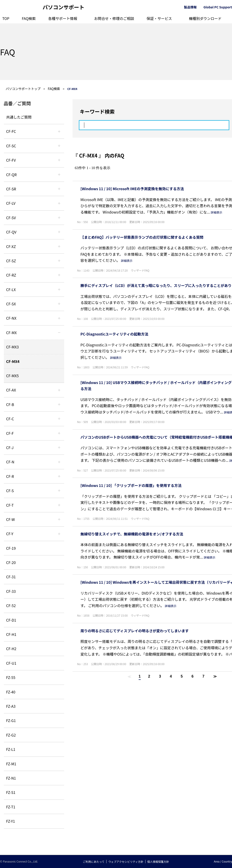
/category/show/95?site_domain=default (59, 519)
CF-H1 (11, 634)
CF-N (10, 462)
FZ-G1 (11, 720)
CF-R (10, 476)
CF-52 (11, 605)
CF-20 (11, 562)
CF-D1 (11, 620)
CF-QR (11, 175)
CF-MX (11, 333)
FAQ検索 (29, 18)
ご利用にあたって (94, 862)
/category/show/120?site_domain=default (59, 131)
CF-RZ (11, 275)
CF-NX (11, 318)
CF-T (10, 505)
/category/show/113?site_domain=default (59, 534)
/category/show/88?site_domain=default (59, 261)
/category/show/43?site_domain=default (59, 390)
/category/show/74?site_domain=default (59, 189)
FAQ (7, 52)
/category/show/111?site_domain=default (59, 246)
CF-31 (11, 577)
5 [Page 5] (182, 676)
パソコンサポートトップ (23, 89)
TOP (6, 18)
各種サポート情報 (63, 18)
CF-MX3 (12, 347)
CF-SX (11, 304)
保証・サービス (159, 18)
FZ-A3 (11, 706)
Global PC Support (218, 7)
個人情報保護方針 (158, 862)
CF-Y (10, 534)
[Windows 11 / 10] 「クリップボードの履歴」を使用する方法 (131, 485)
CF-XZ (11, 246)
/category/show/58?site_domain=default (59, 232)
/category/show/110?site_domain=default (59, 175)
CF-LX (11, 289)
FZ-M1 (11, 764)
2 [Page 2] (149, 676)
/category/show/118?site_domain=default (59, 146)
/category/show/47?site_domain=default (59, 447)
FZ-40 (11, 692)
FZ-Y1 (11, 821)
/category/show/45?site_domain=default (59, 419)
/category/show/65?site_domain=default (59, 275)
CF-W (10, 519)
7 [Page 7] (203, 676)
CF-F (10, 433)
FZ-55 (11, 677)
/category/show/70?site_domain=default (59, 491)
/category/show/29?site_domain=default (59, 203)
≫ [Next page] (215, 676)
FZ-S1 (11, 792)
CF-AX (11, 390)
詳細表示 (216, 212)
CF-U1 (11, 663)
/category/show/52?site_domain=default (59, 318)
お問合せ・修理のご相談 (114, 18)
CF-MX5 (12, 376)
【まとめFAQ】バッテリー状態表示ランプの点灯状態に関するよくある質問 (142, 237)
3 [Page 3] (160, 676)
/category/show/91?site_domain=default (59, 505)
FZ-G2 (11, 735)
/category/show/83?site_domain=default (59, 304)
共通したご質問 (19, 117)
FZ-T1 (11, 807)
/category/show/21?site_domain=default (59, 160)
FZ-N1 (11, 778)
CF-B (10, 404)
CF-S (10, 491)
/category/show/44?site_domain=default (59, 404)
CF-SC (11, 146)
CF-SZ (11, 261)
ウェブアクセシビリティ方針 (126, 862)
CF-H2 (11, 649)
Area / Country (223, 861)
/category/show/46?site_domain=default (59, 433)
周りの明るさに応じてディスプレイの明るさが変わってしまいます (135, 631)
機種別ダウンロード (205, 18)
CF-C (10, 419)
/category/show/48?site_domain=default (59, 462)
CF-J (10, 447)
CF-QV (11, 232)
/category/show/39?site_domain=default (59, 333)
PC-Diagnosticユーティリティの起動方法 (114, 334)
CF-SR (11, 189)
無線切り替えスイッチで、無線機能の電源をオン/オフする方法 (132, 534)
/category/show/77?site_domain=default (59, 218)
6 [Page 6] (192, 676)
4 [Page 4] (171, 676)
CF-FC (11, 131)
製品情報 (190, 7)
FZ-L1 (11, 749)
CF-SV (11, 218)
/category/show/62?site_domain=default (59, 476)
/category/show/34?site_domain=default (59, 289)
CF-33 (11, 591)
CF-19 (11, 548)
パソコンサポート (63, 7)
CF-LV (11, 203)
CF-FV (11, 160)
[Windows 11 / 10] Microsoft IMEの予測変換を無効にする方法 (132, 189)
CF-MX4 (13, 361)
